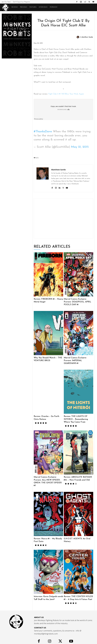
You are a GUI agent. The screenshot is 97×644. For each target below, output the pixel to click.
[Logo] (6, 7)
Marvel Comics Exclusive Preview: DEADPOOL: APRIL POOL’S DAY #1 (78, 302)
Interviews (43, 7)
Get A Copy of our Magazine (21, 2)
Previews (24, 7)
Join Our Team (6, 2)
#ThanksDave (43, 132)
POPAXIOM (53, 7)
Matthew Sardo (87, 37)
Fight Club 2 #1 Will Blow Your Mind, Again (66, 94)
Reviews (15, 7)
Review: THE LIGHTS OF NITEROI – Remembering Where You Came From (78, 415)
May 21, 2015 (80, 147)
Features (33, 7)
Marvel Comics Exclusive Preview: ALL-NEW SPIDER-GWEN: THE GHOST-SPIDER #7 (48, 476)
